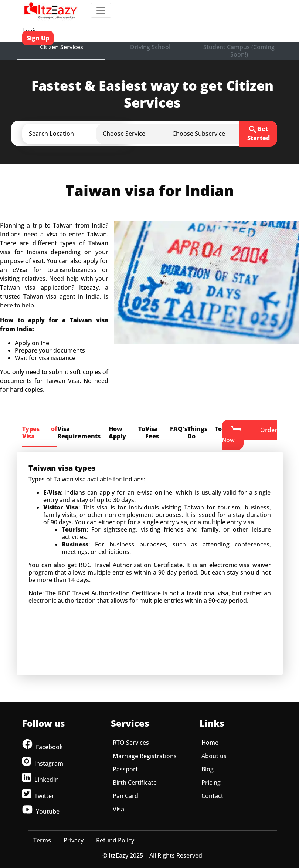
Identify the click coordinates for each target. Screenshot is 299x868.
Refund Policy (115, 840)
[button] (82, 134)
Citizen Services (62, 47)
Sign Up (38, 38)
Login (30, 31)
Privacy (74, 840)
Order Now (249, 435)
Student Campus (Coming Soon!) (239, 51)
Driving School (150, 47)
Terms (42, 840)
